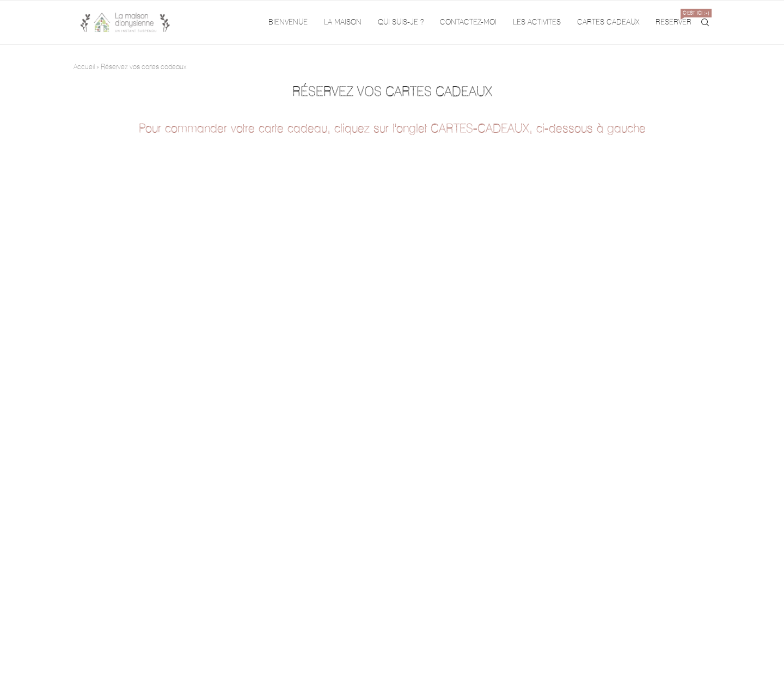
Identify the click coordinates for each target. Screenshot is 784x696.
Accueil (84, 66)
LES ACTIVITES (537, 22)
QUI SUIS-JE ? (401, 22)
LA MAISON (343, 22)
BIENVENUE (288, 22)
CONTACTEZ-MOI (468, 22)
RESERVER (673, 18)
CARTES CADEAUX (608, 22)
